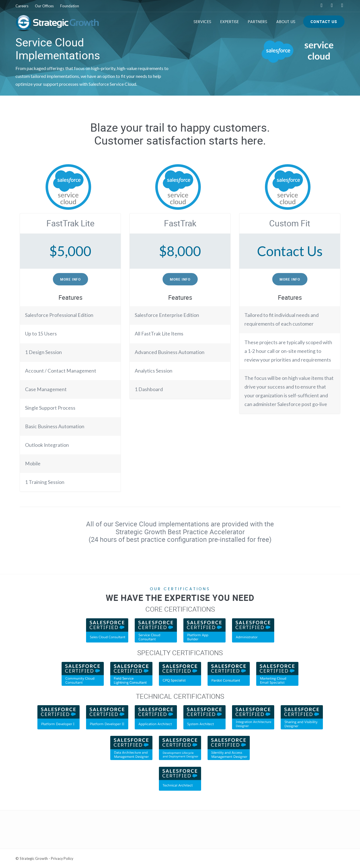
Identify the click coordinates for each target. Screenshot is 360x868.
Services (202, 22)
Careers (22, 6)
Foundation (70, 6)
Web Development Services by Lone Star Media (305, 858)
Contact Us (324, 22)
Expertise (229, 22)
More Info (70, 279)
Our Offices (44, 6)
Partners (257, 22)
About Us (286, 22)
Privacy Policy (62, 858)
